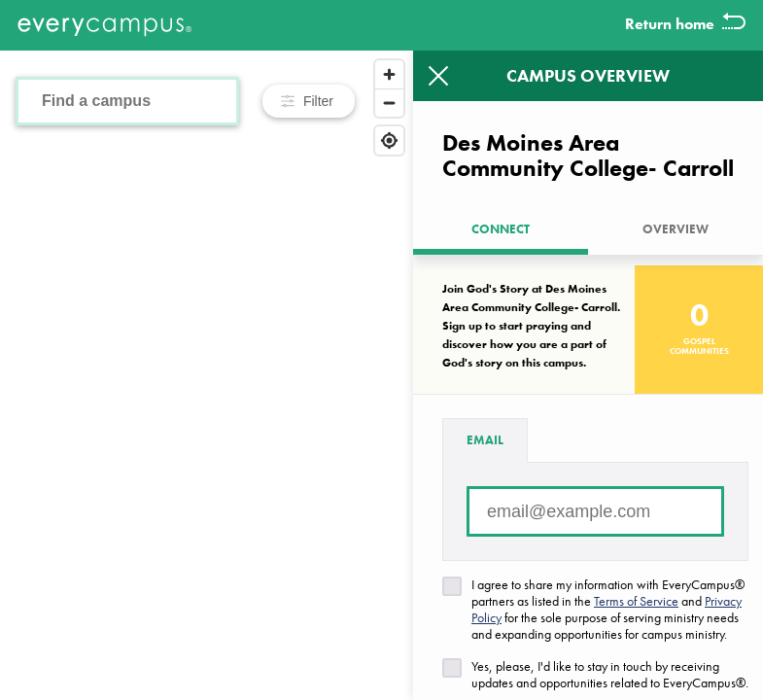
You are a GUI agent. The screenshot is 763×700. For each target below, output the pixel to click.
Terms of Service (636, 601)
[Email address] (595, 511)
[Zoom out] (389, 103)
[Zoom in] (389, 74)
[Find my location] (389, 140)
